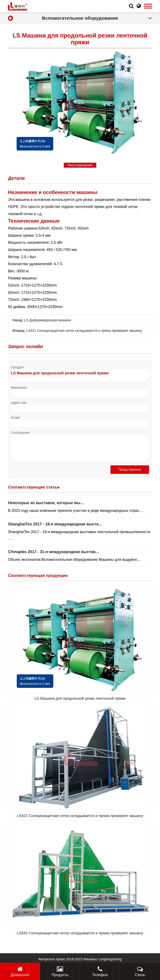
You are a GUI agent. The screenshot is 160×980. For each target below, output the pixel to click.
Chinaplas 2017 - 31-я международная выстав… (54, 552)
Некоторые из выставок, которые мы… (46, 503)
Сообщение (20, 433)
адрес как (19, 403)
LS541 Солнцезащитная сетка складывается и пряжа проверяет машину (80, 933)
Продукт (17, 367)
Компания (19, 388)
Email (15, 418)
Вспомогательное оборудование (80, 18)
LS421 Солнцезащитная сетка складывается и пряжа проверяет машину (84, 331)
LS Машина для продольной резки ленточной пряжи (80, 375)
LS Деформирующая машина (48, 320)
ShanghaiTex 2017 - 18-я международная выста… (55, 524)
